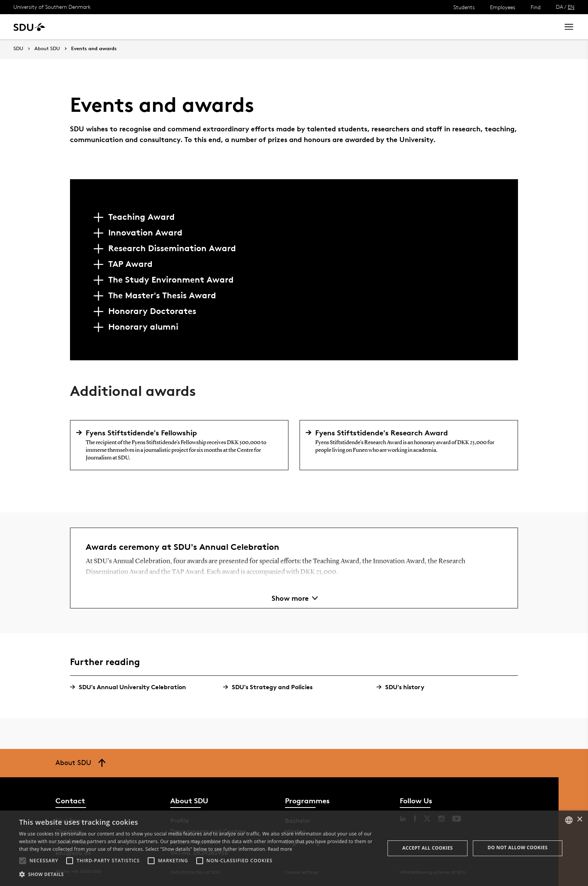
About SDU (263, 27)
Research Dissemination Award (172, 248)
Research (126, 27)
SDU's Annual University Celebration (131, 687)
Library (227, 27)
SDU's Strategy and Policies (271, 687)
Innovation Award (145, 232)
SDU (18, 48)
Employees (503, 7)
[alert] (294, 848)
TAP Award (130, 264)
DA (559, 7)
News (156, 27)
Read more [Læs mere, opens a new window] (280, 849)
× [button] (579, 820)
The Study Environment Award (171, 280)
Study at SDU (84, 27)
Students (464, 7)
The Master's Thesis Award (162, 295)
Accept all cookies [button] (428, 848)
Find (536, 7)
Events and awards (94, 49)
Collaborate (191, 27)
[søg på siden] (485, 27)
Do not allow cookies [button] (518, 848)
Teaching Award (142, 217)
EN (571, 7)
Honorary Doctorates (152, 311)
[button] (23, 861)
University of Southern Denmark (52, 7)
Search (539, 27)
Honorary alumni (143, 327)
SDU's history (403, 687)
